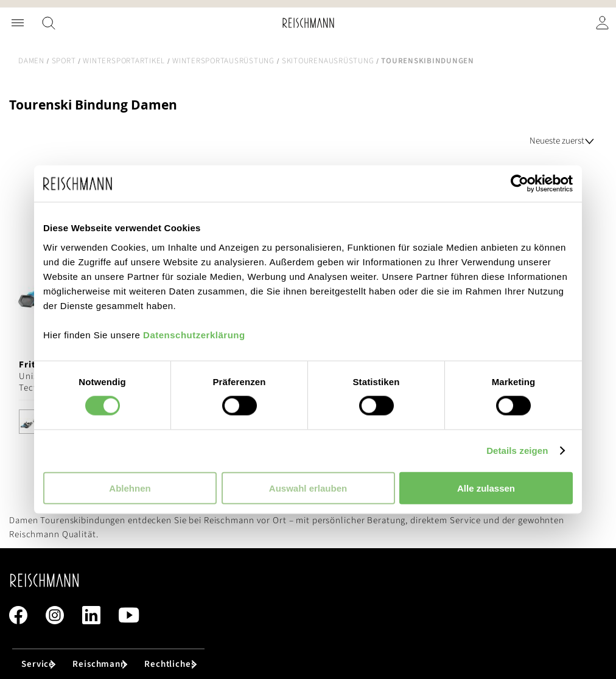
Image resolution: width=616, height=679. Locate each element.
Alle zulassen (486, 488)
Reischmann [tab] (99, 664)
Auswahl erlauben (308, 488)
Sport (64, 61)
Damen (31, 61)
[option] (31, 422)
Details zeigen (517, 451)
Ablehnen (130, 488)
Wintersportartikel (124, 61)
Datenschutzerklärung (194, 334)
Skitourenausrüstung (328, 61)
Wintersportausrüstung (223, 61)
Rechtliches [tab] (170, 664)
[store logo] (308, 23)
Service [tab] (38, 664)
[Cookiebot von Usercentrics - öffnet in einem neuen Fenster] (520, 184)
